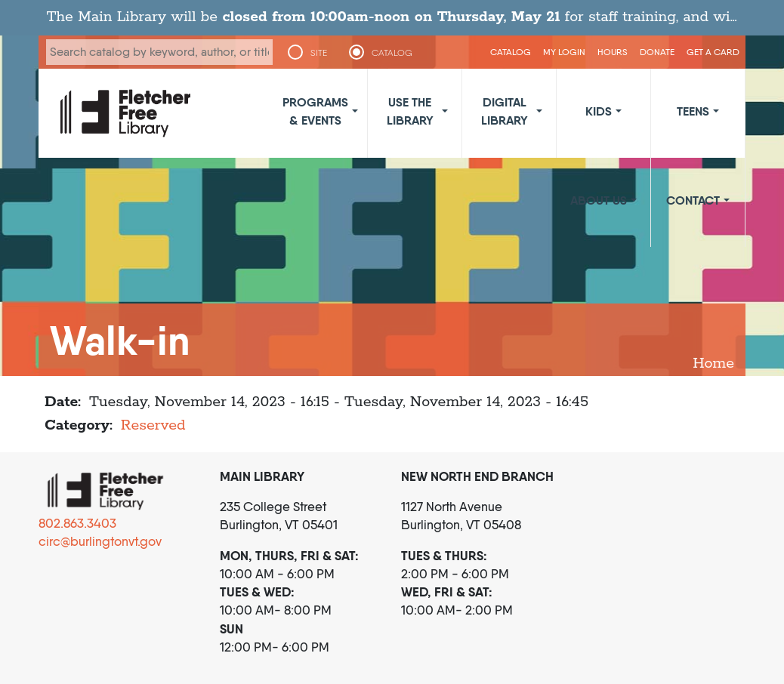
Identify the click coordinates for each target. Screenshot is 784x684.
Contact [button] (693, 200)
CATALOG (392, 53)
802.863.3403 (77, 523)
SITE (319, 53)
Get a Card (713, 52)
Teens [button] (693, 111)
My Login (564, 52)
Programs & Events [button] (315, 111)
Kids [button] (599, 111)
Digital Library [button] (505, 111)
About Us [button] (599, 200)
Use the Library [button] (410, 111)
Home (713, 364)
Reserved (153, 425)
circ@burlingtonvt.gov (100, 541)
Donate (657, 52)
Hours (613, 52)
